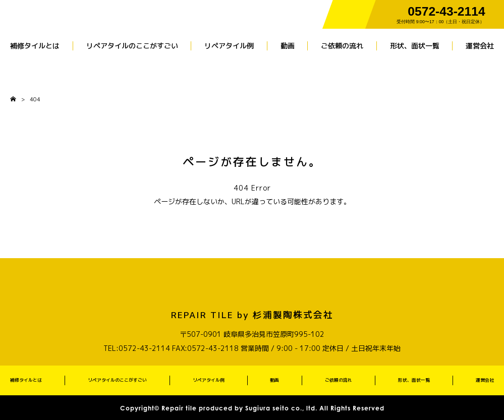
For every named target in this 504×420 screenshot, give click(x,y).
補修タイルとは (35, 46)
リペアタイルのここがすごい (132, 46)
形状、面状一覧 (415, 46)
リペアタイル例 (229, 46)
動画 (288, 46)
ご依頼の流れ (342, 46)
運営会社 (480, 46)
